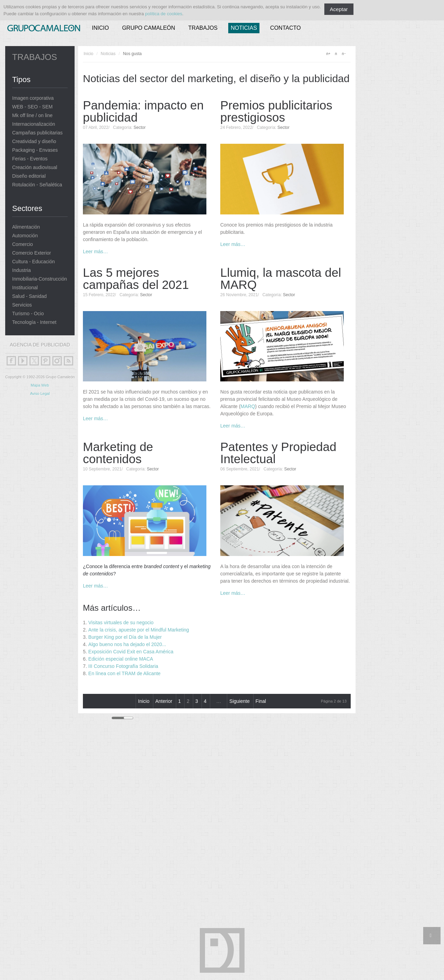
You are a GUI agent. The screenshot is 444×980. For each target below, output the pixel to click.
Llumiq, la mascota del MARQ (281, 279)
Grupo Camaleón (149, 28)
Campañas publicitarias (37, 133)
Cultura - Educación (33, 262)
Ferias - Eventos (30, 159)
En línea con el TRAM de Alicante (125, 673)
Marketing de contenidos (118, 453)
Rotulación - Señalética (37, 185)
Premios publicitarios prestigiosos (276, 111)
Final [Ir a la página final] (261, 701)
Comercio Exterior (32, 253)
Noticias (244, 28)
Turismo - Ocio (28, 314)
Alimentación (26, 227)
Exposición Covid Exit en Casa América (131, 652)
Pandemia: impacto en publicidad (143, 111)
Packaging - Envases (35, 150)
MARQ (248, 406)
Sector (140, 127)
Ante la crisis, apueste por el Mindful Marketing (139, 630)
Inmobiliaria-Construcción (40, 279)
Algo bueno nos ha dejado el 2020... (127, 644)
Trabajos (203, 28)
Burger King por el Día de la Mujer (125, 637)
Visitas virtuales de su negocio (121, 623)
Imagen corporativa (33, 98)
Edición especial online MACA (121, 659)
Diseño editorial (29, 176)
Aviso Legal (40, 394)
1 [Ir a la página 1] (180, 701)
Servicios (22, 305)
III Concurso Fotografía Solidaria (123, 666)
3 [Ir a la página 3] (197, 701)
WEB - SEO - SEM (32, 107)
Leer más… (95, 251)
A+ (328, 54)
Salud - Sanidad (29, 296)
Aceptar (339, 9)
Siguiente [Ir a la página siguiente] (239, 701)
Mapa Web (40, 385)
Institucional (25, 288)
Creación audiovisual (35, 167)
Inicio (100, 28)
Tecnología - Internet (34, 322)
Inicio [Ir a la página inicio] (144, 701)
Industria (22, 270)
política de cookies (164, 14)
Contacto (285, 28)
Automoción (25, 236)
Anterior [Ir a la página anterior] (164, 701)
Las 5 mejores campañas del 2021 (136, 279)
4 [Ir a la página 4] (205, 701)
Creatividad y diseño (34, 142)
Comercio (23, 244)
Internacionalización (34, 124)
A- (343, 54)
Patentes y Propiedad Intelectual (278, 453)
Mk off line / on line (32, 116)
